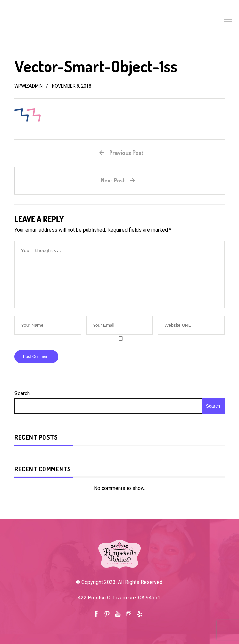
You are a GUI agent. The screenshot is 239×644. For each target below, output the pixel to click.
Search (22, 393)
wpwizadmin (29, 86)
